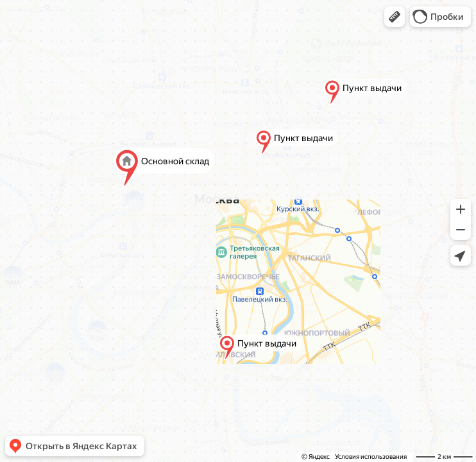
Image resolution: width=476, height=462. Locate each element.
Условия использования (371, 457)
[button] (395, 17)
